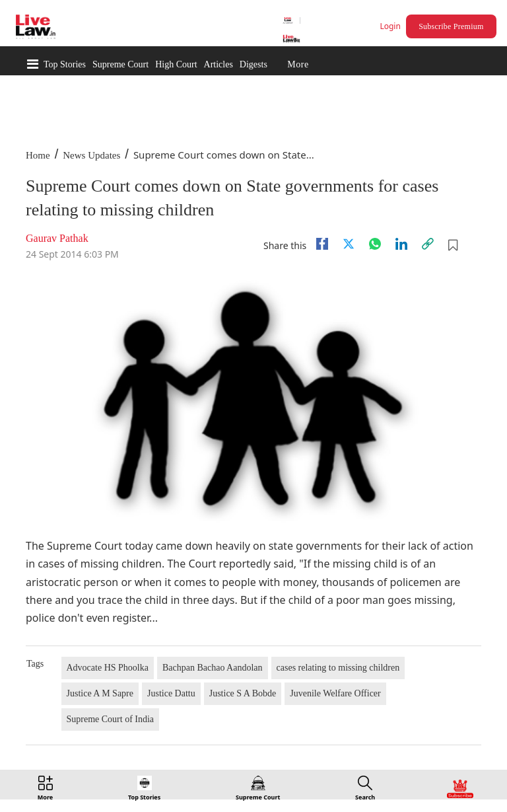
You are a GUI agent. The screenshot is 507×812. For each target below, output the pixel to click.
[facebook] (322, 244)
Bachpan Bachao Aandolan (213, 668)
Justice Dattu (171, 693)
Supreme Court (120, 64)
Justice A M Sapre (100, 693)
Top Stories (65, 64)
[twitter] (349, 244)
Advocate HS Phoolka (108, 668)
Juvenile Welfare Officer (335, 693)
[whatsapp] (375, 244)
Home (38, 155)
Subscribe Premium (451, 26)
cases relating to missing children (338, 668)
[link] (428, 244)
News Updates (91, 155)
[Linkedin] (401, 244)
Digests (253, 64)
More (298, 64)
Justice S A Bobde (243, 693)
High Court (176, 64)
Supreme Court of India (111, 719)
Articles (219, 64)
